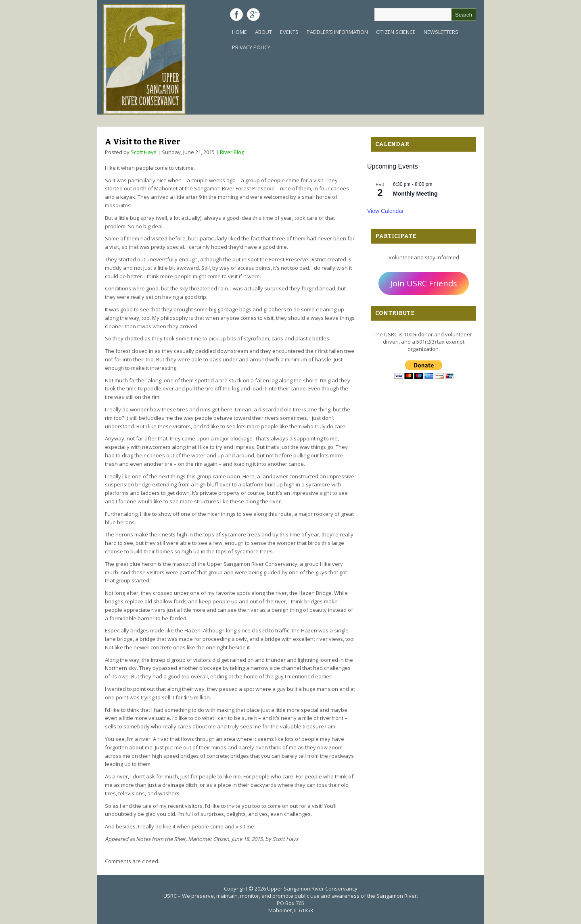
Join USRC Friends (424, 283)
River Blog (232, 152)
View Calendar (386, 211)
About (263, 32)
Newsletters (441, 32)
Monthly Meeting (415, 194)
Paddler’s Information (337, 32)
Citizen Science (396, 32)
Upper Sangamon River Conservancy (312, 889)
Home (239, 32)
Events (289, 32)
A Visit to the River (143, 142)
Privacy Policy (251, 47)
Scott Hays (144, 152)
